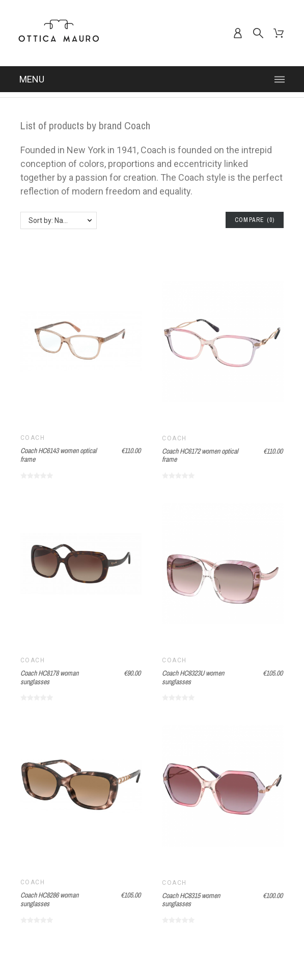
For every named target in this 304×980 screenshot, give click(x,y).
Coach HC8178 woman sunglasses (49, 677)
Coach (33, 438)
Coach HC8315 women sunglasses (191, 900)
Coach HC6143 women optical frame (59, 455)
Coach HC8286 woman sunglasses (49, 899)
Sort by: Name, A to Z (62, 220)
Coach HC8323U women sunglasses (193, 677)
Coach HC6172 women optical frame (200, 455)
